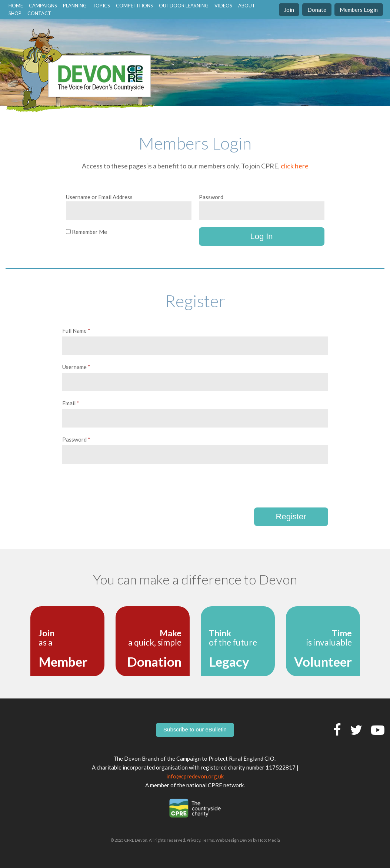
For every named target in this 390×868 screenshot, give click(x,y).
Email (71, 403)
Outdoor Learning (184, 6)
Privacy (194, 840)
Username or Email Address (99, 197)
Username (76, 367)
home (16, 6)
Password (211, 197)
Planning (75, 6)
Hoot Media (269, 840)
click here (295, 166)
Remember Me (86, 232)
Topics (101, 6)
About (247, 6)
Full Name (76, 331)
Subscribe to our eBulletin (195, 729)
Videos (223, 6)
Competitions (134, 6)
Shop (15, 13)
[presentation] (119, 486)
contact (39, 13)
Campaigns (43, 6)
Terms (208, 840)
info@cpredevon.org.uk (195, 776)
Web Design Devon (234, 840)
